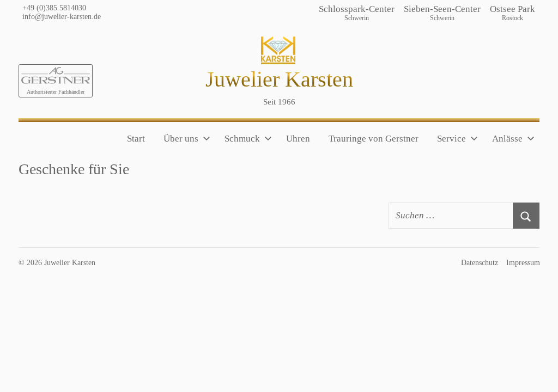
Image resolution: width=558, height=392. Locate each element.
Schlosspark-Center (357, 13)
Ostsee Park (512, 13)
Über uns (187, 139)
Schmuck (248, 139)
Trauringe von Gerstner (374, 139)
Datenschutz (480, 262)
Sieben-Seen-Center (442, 13)
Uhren (298, 139)
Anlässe (513, 139)
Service (457, 139)
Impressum (523, 262)
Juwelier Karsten (279, 79)
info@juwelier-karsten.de (62, 17)
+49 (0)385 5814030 (54, 8)
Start (136, 139)
